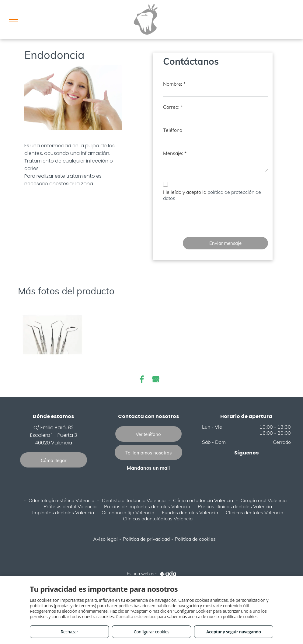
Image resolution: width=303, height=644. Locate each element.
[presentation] (209, 219)
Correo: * (173, 107)
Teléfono (173, 130)
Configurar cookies (152, 632)
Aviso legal (105, 539)
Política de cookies (195, 539)
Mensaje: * (175, 153)
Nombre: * (174, 84)
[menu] (13, 19)
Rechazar (69, 632)
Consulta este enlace (136, 617)
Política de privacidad (146, 539)
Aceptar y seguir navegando (233, 632)
